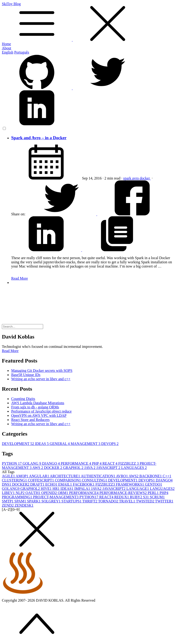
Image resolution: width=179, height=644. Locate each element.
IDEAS (42, 444)
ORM (63, 493)
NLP (21, 493)
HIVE (47, 489)
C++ (167, 476)
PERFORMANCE (76, 463)
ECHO (52, 484)
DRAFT (38, 484)
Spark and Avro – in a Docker (39, 138)
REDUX (122, 497)
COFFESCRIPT (41, 480)
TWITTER (164, 501)
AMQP (22, 476)
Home (6, 44)
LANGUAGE (138, 489)
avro (136, 178)
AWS (38, 468)
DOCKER (54, 468)
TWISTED (145, 501)
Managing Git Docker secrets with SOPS (42, 371)
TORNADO (109, 501)
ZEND (8, 505)
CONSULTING (95, 480)
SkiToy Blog (89, 22)
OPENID (50, 493)
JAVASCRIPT (109, 468)
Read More (20, 278)
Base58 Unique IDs (26, 375)
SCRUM (157, 497)
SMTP (8, 501)
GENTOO (153, 484)
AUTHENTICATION (98, 476)
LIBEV (9, 493)
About (7, 48)
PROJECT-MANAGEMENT (56, 497)
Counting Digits (23, 399)
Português (22, 52)
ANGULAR (39, 476)
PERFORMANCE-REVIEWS (124, 493)
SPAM (21, 501)
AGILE (9, 476)
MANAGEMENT (86, 444)
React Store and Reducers (30, 420)
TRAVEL (128, 501)
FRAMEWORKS (130, 484)
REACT (110, 463)
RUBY (136, 497)
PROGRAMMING (17, 497)
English (8, 52)
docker (145, 178)
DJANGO (51, 463)
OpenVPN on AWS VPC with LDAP (39, 415)
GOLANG (32, 463)
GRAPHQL (74, 468)
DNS (7, 484)
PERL (153, 493)
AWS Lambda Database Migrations (38, 403)
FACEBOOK (84, 484)
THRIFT (90, 501)
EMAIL (66, 484)
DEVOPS (110, 444)
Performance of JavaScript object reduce (41, 411)
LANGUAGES (134, 468)
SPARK (34, 501)
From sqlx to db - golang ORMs (35, 407)
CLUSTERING (15, 480)
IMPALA (83, 489)
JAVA (90, 468)
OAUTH (33, 493)
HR (56, 489)
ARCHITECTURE (65, 476)
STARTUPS (72, 501)
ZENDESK (24, 505)
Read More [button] (10, 351)
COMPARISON (68, 480)
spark (128, 178)
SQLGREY (52, 501)
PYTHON (12, 463)
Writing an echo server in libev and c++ (41, 379)
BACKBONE (151, 476)
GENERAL (60, 444)
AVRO (122, 476)
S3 (146, 497)
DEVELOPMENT (18, 444)
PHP (97, 463)
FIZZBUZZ (129, 463)
